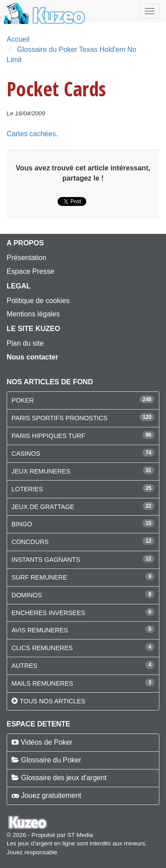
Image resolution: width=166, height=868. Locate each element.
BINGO (22, 524)
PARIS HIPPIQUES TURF (48, 436)
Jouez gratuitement (51, 795)
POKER (23, 400)
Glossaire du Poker (51, 760)
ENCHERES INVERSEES (48, 613)
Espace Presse (31, 271)
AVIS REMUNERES (40, 630)
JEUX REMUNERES (41, 471)
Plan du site (25, 343)
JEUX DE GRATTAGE (43, 507)
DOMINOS (27, 595)
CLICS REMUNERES (42, 648)
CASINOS (26, 454)
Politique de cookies (38, 301)
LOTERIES (27, 489)
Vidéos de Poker (46, 742)
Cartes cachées (31, 134)
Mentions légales (33, 314)
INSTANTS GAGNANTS (46, 560)
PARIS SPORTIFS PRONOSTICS (60, 418)
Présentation (27, 258)
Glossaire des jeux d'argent (64, 778)
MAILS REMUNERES (42, 683)
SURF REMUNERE (39, 577)
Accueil (18, 39)
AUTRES (24, 666)
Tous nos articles (52, 701)
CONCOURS (30, 542)
